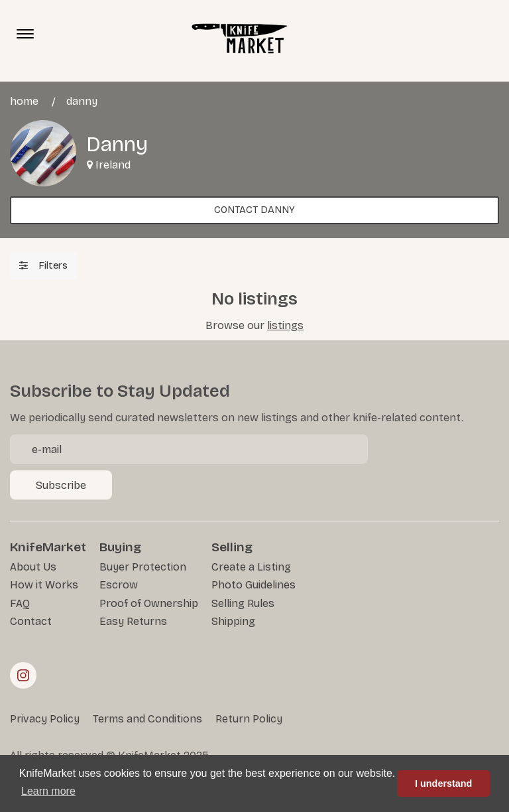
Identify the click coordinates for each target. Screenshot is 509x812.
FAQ (20, 603)
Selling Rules (243, 603)
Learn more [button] (48, 791)
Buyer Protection (143, 567)
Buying (120, 547)
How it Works (44, 585)
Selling (232, 547)
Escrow (119, 585)
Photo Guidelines (254, 585)
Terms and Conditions (147, 719)
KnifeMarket (48, 547)
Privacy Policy (45, 719)
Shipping (233, 621)
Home (24, 101)
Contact (31, 621)
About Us (33, 567)
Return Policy (249, 719)
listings (285, 325)
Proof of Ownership (149, 603)
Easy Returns (133, 621)
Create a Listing (251, 567)
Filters (43, 265)
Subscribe (61, 485)
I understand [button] (443, 783)
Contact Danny (254, 210)
